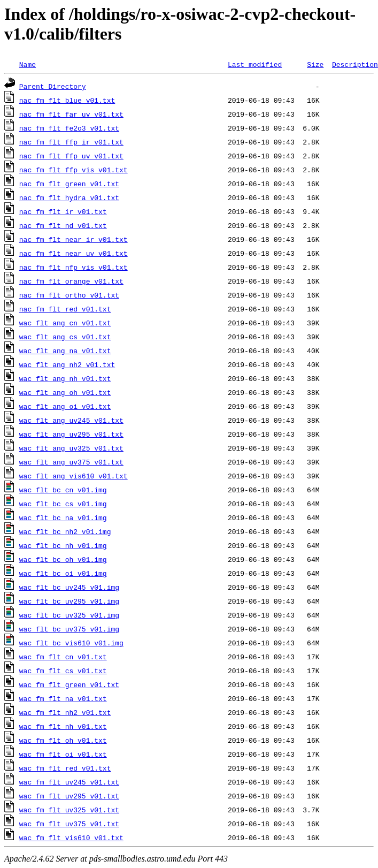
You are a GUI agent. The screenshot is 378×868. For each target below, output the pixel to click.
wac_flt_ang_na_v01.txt (65, 351)
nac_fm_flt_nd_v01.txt (63, 225)
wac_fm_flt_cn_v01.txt (63, 657)
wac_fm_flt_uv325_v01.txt (69, 810)
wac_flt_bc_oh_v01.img (63, 559)
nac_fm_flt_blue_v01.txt (67, 100)
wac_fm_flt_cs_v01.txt (63, 671)
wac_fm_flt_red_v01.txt (65, 768)
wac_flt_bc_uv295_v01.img (69, 601)
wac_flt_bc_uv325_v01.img (69, 615)
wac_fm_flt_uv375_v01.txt (69, 824)
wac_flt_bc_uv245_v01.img (69, 587)
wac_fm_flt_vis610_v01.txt (71, 837)
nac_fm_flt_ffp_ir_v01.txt (71, 142)
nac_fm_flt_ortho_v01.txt (69, 295)
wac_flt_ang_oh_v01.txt (65, 392)
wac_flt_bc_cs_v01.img (63, 504)
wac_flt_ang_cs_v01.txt (65, 337)
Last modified (255, 64)
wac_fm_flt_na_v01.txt (63, 698)
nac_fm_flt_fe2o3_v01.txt (69, 128)
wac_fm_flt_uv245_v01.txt (69, 782)
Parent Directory (53, 86)
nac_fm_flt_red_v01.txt (65, 309)
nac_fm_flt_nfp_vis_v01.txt (74, 267)
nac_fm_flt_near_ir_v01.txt (74, 239)
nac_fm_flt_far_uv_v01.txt (71, 114)
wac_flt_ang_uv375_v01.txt (71, 462)
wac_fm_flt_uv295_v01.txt (69, 796)
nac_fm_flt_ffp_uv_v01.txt (71, 156)
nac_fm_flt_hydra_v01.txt (69, 197)
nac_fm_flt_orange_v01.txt (71, 281)
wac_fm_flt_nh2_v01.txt (65, 712)
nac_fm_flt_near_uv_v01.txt (74, 253)
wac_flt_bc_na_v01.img (63, 517)
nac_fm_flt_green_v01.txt (69, 184)
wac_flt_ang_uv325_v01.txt (71, 448)
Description (355, 64)
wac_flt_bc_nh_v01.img (63, 545)
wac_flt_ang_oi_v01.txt (65, 406)
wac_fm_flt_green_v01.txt (69, 684)
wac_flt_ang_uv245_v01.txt (71, 420)
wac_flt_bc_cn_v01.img (63, 490)
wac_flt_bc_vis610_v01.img (71, 643)
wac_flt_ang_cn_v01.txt (65, 323)
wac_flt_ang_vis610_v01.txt (74, 476)
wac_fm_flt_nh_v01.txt (63, 726)
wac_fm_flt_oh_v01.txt (63, 740)
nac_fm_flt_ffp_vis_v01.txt (74, 170)
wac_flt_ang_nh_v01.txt (65, 378)
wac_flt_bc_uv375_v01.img (69, 629)
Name (28, 64)
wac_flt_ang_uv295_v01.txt (71, 434)
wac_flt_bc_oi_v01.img (63, 573)
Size (315, 64)
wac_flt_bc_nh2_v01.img (65, 531)
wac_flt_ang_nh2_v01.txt (67, 364)
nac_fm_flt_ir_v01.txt (63, 211)
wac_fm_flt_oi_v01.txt (63, 754)
